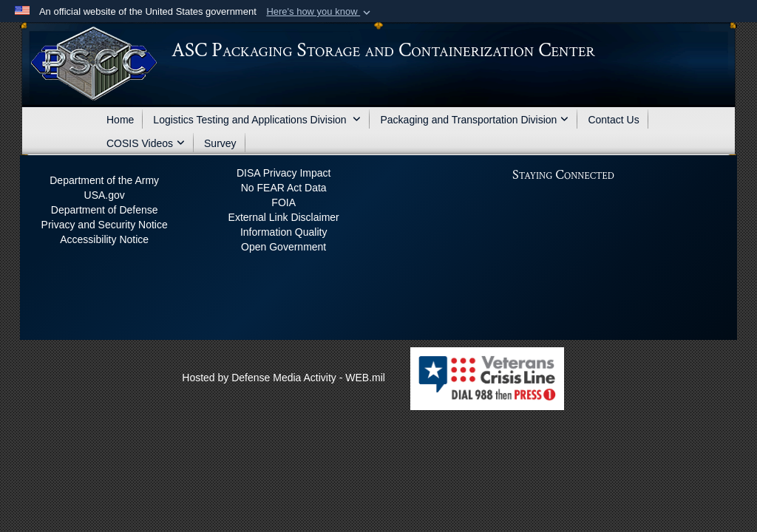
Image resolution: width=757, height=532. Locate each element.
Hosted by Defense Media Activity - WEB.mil (284, 378)
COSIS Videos (146, 143)
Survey (220, 143)
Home (120, 120)
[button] (320, 12)
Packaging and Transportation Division (474, 120)
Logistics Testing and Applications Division (257, 120)
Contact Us (613, 120)
